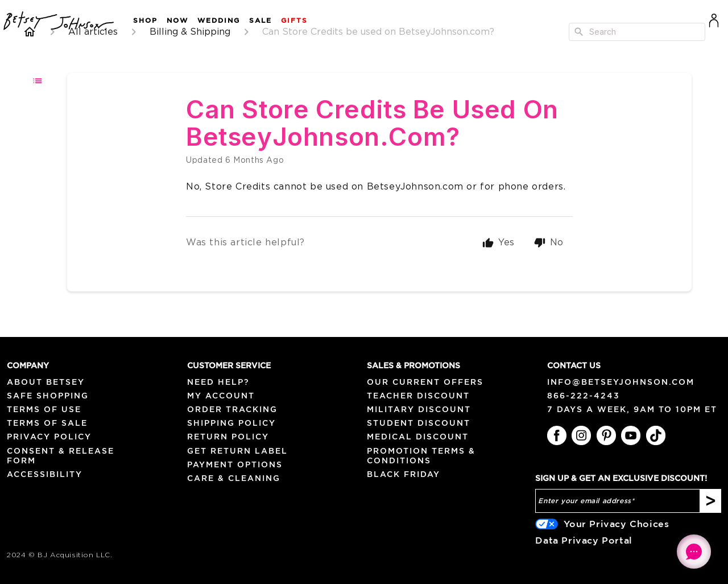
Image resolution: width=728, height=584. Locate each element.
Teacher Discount (418, 396)
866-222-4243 (584, 396)
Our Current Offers (425, 382)
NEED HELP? (218, 382)
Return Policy (228, 437)
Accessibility (45, 474)
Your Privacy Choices (616, 524)
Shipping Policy (231, 423)
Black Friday (404, 474)
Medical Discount (418, 437)
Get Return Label (237, 451)
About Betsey (46, 382)
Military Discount (419, 409)
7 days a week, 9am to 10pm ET (632, 409)
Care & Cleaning (234, 478)
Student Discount (419, 423)
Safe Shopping (48, 396)
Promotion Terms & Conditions (421, 456)
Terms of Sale (47, 423)
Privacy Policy (49, 437)
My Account (221, 396)
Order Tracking (232, 409)
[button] (141, 21)
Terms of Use (44, 409)
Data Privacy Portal (584, 540)
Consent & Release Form (61, 456)
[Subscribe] (711, 501)
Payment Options (235, 464)
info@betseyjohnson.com (621, 382)
